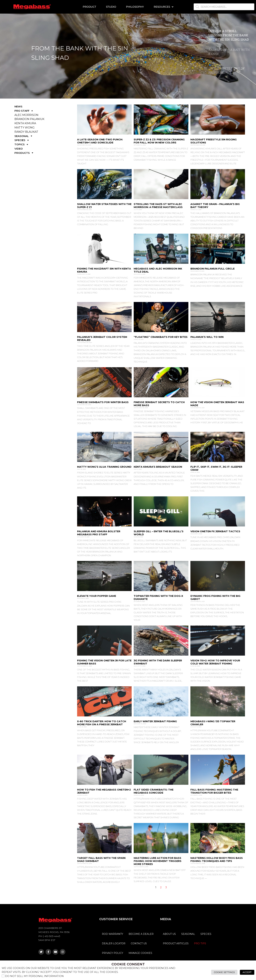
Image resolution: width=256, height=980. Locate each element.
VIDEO (19, 149)
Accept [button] (247, 972)
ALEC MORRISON (26, 115)
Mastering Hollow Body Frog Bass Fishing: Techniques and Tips (217, 860)
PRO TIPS (200, 943)
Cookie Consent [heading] (128, 964)
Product (89, 7)
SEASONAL (24, 136)
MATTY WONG (25, 128)
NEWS (18, 106)
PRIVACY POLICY (113, 953)
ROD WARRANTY (113, 934)
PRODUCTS (24, 153)
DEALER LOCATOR (114, 943)
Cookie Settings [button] (224, 972)
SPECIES (22, 140)
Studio (111, 7)
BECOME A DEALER (141, 934)
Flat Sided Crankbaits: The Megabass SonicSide (154, 791)
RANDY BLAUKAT (26, 132)
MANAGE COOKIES (140, 953)
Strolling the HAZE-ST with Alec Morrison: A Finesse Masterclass (158, 206)
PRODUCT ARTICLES (176, 943)
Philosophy (135, 7)
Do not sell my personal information (34, 976)
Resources (164, 7)
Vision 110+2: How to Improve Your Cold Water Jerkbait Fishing (215, 662)
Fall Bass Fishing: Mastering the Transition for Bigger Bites (214, 791)
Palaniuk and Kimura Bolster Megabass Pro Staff (99, 533)
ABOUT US (169, 934)
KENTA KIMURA (25, 123)
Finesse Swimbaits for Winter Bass (103, 402)
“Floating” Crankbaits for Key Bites (161, 337)
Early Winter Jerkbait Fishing (155, 721)
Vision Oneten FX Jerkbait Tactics (215, 531)
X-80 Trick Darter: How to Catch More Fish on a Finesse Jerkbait (102, 723)
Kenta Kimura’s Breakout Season (158, 467)
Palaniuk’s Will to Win (207, 337)
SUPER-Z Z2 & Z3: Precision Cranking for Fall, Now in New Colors (159, 141)
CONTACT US (139, 943)
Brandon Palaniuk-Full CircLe (213, 269)
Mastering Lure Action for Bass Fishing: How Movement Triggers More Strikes (158, 861)
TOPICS (22, 144)
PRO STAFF (24, 111)
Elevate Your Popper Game (97, 596)
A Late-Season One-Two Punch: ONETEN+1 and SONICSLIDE (100, 141)
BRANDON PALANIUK (29, 119)
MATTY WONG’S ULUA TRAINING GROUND (104, 467)
